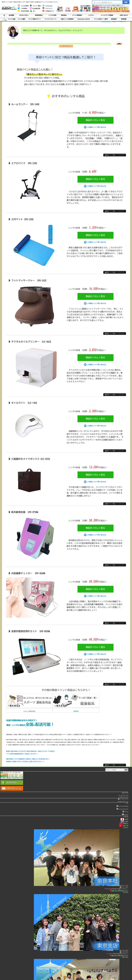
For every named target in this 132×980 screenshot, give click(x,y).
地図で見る (114, 892)
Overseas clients (84, 19)
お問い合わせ (124, 15)
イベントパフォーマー (51, 19)
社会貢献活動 (35, 9)
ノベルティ (91, 15)
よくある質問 (23, 6)
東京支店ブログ (123, 957)
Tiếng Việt (124, 827)
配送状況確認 (24, 11)
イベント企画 (12, 19)
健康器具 (76, 712)
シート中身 (4, 19)
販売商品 (64, 15)
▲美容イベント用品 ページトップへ (115, 156)
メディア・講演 (35, 6)
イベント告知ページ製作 (101, 19)
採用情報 (124, 19)
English (124, 822)
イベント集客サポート (35, 19)
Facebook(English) (122, 810)
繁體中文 (124, 825)
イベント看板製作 (77, 15)
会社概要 (11, 15)
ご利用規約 (23, 9)
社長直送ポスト (48, 11)
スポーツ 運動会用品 (29, 712)
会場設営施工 (39, 15)
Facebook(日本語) (122, 807)
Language (47, 6)
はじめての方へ (24, 15)
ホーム (4, 15)
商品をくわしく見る (95, 121)
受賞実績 (114, 19)
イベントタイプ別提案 (107, 15)
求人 (33, 11)
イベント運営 (21, 19)
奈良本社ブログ (123, 892)
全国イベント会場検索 (67, 19)
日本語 (124, 820)
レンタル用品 (52, 15)
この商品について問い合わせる (95, 128)
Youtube (125, 816)
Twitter (125, 813)
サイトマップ (47, 9)
